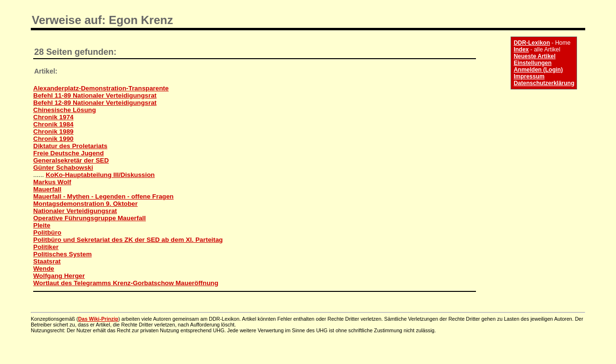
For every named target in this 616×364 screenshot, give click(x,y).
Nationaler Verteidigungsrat (75, 211)
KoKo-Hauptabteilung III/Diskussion (100, 175)
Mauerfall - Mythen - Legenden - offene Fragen (103, 196)
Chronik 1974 (53, 117)
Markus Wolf (52, 182)
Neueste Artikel (534, 56)
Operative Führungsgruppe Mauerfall (90, 218)
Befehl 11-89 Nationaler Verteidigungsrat (95, 95)
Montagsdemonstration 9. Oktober (85, 204)
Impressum (529, 76)
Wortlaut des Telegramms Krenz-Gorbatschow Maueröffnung (126, 283)
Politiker (46, 247)
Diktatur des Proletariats (70, 146)
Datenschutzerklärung (544, 83)
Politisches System (63, 254)
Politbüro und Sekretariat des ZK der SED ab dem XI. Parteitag (128, 240)
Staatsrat (47, 261)
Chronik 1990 (53, 139)
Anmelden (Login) (538, 70)
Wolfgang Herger (59, 276)
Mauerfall (47, 189)
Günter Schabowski (63, 168)
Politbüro (47, 232)
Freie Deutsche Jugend (69, 153)
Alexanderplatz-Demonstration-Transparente (101, 88)
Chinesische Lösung (64, 110)
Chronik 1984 (53, 124)
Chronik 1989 (53, 132)
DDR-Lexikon (532, 43)
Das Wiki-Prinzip (98, 319)
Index (521, 50)
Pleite (42, 225)
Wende (44, 269)
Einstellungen (533, 63)
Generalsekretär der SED (71, 160)
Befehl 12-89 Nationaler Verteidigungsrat (95, 103)
